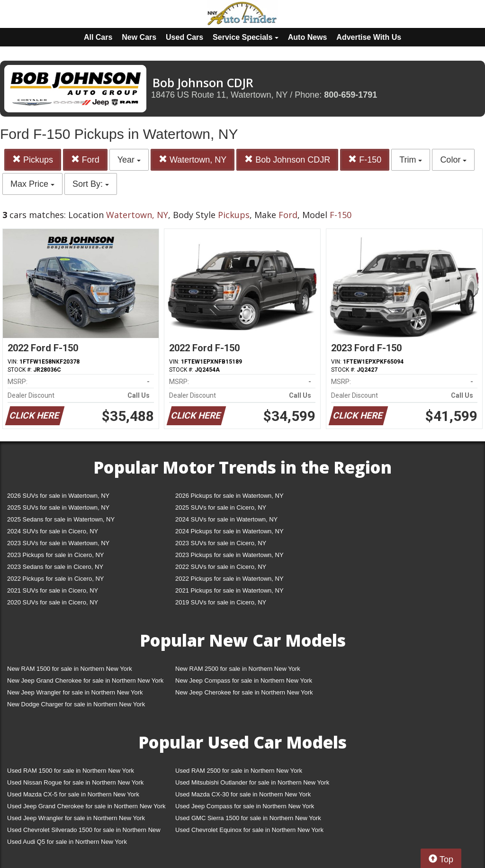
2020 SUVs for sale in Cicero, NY (53, 602)
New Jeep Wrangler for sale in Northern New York (75, 692)
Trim (411, 160)
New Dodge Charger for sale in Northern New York (76, 704)
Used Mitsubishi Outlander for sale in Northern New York (252, 782)
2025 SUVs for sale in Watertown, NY (58, 507)
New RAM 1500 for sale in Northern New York (70, 669)
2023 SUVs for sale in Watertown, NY (58, 543)
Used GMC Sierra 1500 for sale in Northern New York (248, 818)
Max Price (32, 184)
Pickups (33, 160)
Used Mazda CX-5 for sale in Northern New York (73, 794)
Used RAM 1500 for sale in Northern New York (71, 771)
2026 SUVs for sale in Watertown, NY (58, 496)
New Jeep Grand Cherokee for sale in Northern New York (85, 681)
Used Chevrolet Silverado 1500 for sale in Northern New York (84, 832)
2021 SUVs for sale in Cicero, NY (53, 590)
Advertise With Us (369, 37)
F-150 (365, 160)
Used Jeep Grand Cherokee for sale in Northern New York (86, 806)
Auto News (308, 37)
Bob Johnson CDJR (287, 160)
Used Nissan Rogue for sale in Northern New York (75, 782)
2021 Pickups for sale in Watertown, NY (229, 590)
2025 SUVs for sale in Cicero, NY (221, 507)
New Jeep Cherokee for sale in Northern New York (244, 692)
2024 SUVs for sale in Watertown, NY (226, 519)
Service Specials (246, 37)
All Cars (98, 37)
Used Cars (184, 37)
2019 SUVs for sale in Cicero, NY (221, 602)
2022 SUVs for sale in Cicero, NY (221, 567)
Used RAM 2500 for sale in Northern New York (239, 771)
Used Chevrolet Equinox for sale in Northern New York (249, 830)
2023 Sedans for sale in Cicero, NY (55, 567)
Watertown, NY (193, 160)
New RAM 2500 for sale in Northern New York (238, 669)
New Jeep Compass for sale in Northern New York (244, 681)
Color (453, 160)
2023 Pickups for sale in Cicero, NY (55, 555)
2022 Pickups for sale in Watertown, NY (229, 579)
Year (129, 160)
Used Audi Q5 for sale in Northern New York (67, 842)
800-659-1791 (350, 95)
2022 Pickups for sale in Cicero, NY (55, 579)
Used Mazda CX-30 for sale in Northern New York (243, 794)
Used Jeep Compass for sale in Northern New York (245, 806)
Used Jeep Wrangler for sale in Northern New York (76, 818)
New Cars (139, 37)
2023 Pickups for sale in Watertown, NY (229, 555)
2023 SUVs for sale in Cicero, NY (221, 543)
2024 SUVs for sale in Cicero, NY (53, 531)
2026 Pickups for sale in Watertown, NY (229, 496)
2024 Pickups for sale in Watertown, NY (229, 531)
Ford (85, 160)
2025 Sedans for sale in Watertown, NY (61, 519)
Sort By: (91, 184)
